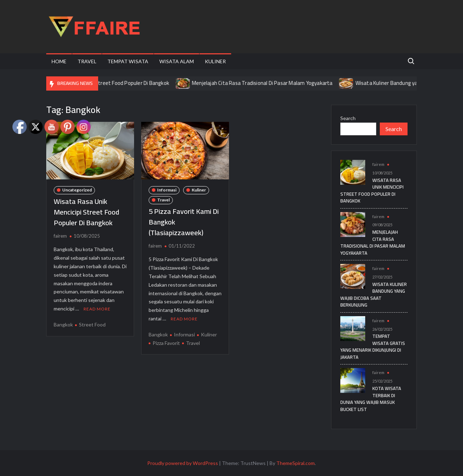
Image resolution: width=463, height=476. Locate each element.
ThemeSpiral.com (296, 463)
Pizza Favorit (166, 343)
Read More (97, 309)
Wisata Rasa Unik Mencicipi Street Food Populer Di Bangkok (108, 83)
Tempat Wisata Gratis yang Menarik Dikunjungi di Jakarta (373, 347)
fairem (60, 236)
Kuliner (215, 61)
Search (348, 118)
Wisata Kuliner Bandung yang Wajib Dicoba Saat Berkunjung (374, 295)
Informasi (167, 190)
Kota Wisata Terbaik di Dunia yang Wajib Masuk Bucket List (371, 399)
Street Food (92, 324)
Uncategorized (77, 190)
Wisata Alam (177, 61)
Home (59, 61)
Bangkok (63, 324)
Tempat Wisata (128, 61)
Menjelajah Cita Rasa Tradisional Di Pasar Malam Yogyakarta (270, 83)
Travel (87, 61)
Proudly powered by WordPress (183, 463)
